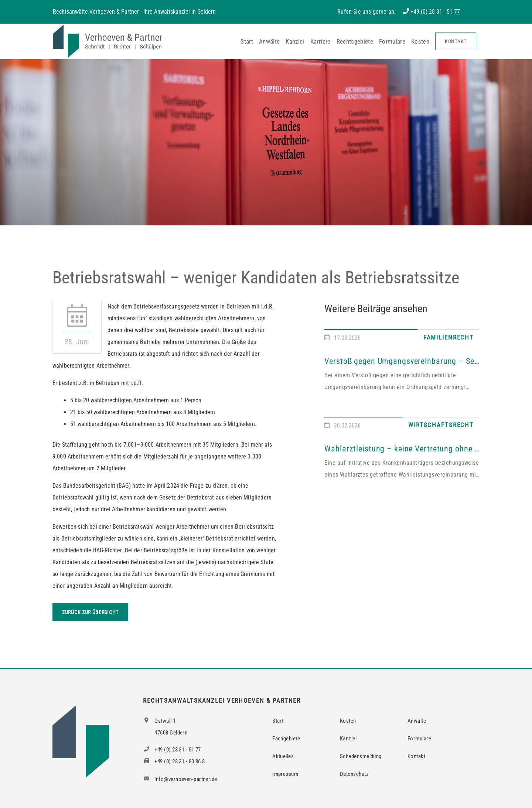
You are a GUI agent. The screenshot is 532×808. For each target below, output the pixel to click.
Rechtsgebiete (355, 41)
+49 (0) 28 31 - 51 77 (435, 12)
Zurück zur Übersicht (90, 612)
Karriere (320, 41)
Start (247, 41)
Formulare (392, 41)
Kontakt (456, 41)
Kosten (420, 41)
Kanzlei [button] (295, 41)
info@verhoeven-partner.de (180, 779)
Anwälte (269, 41)
